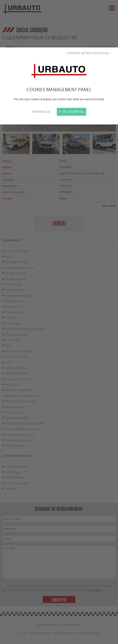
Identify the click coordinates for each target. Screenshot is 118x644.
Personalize (41, 112)
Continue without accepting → (89, 53)
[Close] (59, 322)
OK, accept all (71, 112)
